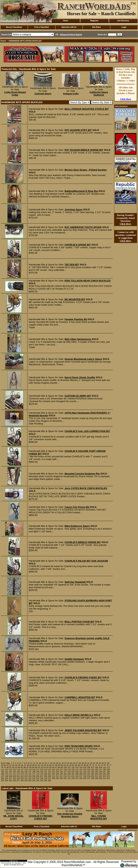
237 (49, 778)
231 (26, 778)
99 (62, 767)
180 (46, 774)
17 (48, 763)
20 (57, 763)
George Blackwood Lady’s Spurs (83, 359)
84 (19, 767)
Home (66, 21)
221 (96, 776)
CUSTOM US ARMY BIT (78, 396)
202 (22, 776)
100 (65, 767)
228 (14, 778)
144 (18, 772)
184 (61, 774)
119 (30, 770)
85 (22, 767)
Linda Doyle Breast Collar (15, 94)
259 (26, 780)
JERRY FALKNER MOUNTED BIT (83, 730)
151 (46, 772)
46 (22, 765)
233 (34, 778)
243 (73, 778)
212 (61, 776)
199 (10, 776)
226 (6, 778)
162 (85, 772)
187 (73, 774)
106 (89, 767)
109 (100, 767)
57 (53, 765)
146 (26, 772)
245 (81, 778)
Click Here (126, 99)
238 (53, 778)
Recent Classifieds (14, 27)
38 (108, 763)
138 (104, 770)
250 (100, 778)
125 (53, 770)
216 (77, 776)
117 (22, 770)
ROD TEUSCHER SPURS (79, 746)
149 (38, 772)
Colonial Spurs (43, 94)
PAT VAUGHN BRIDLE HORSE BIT (84, 150)
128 (65, 770)
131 (77, 770)
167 (104, 772)
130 (73, 770)
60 (62, 765)
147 (30, 772)
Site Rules (96, 27)
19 (54, 763)
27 (77, 763)
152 (49, 772)
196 (108, 774)
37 (105, 763)
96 (53, 767)
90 (36, 767)
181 (49, 774)
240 (61, 778)
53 (42, 765)
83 (16, 767)
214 (69, 776)
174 (22, 774)
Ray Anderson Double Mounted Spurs (70, 815)
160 (77, 772)
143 (14, 772)
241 (65, 778)
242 (69, 778)
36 (103, 763)
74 (102, 765)
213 (65, 776)
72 (96, 765)
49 (31, 765)
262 (38, 780)
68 (85, 765)
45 (19, 765)
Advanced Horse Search (71, 34)
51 (36, 765)
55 (48, 765)
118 (26, 770)
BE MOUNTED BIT (75, 299)
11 (31, 763)
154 (57, 772)
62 (68, 765)
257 (18, 780)
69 (88, 765)
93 (45, 767)
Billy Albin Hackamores (78, 339)
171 (10, 774)
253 (3, 780)
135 (93, 770)
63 (70, 765)
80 (8, 767)
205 (34, 776)
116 (18, 770)
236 (46, 778)
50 (33, 765)
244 (77, 778)
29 (83, 763)
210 (53, 776)
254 (6, 780)
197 (3, 776)
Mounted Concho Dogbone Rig (82, 474)
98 (59, 767)
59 (59, 765)
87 (28, 767)
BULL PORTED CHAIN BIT (79, 622)
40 (5, 765)
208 (46, 776)
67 (82, 765)
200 (14, 776)
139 (108, 770)
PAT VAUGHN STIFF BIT (78, 130)
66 (79, 765)
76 (107, 765)
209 (49, 776)
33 (94, 763)
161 (81, 772)
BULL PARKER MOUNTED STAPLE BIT (87, 109)
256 (14, 780)
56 (50, 765)
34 (97, 763)
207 (42, 776)
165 (96, 772)
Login (124, 27)
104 (81, 767)
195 (104, 774)
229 (18, 778)
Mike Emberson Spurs (77, 526)
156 (61, 772)
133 (85, 770)
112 (3, 770)
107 (93, 767)
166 (100, 772)
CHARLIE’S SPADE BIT (78, 245)
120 (34, 770)
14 (40, 763)
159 (73, 772)
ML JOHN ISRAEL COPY (13, 817)
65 (76, 765)
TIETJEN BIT (72, 265)
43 (13, 765)
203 (26, 776)
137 (100, 770)
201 (18, 776)
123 (46, 770)
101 (69, 767)
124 (49, 770)
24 (68, 763)
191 (89, 774)
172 (14, 774)
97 (56, 767)
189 (81, 774)
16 (46, 763)
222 (100, 776)
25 (71, 763)
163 (89, 772)
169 (3, 774)
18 (51, 763)
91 (39, 767)
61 (65, 765)
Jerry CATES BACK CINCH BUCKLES (86, 488)
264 (46, 780)
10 (28, 763)
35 (100, 763)
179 (42, 774)
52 (39, 765)
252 (108, 778)
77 (110, 765)
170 (6, 774)
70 (90, 765)
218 (85, 776)
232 (30, 778)
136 (96, 770)
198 (6, 776)
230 (22, 778)
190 (85, 774)
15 (43, 763)
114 (10, 770)
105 (85, 767)
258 (22, 780)
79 (5, 767)
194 (100, 774)
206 (38, 776)
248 (93, 778)
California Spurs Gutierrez (99, 94)
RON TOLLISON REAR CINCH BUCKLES (88, 281)
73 (99, 765)
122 (42, 770)
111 (108, 767)
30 (86, 763)
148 (34, 772)
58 (56, 765)
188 (77, 774)
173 (18, 774)
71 (93, 765)
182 (53, 774)
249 (96, 778)
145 (22, 772)
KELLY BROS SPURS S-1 (79, 715)
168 (108, 772)
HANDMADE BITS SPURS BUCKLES (25, 41)
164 (93, 772)
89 (33, 767)
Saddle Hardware (74, 659)
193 (96, 774)
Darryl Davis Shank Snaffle (80, 377)
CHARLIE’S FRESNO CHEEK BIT (83, 677)
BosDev (7, 865)
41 (8, 765)
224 (108, 776)
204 (30, 776)
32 (91, 763)
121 (38, 770)
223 (104, 776)
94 (48, 767)
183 (57, 774)
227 (10, 778)
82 (13, 767)
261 (34, 780)
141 (6, 772)
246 (85, 778)
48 (28, 765)
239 (57, 778)
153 (53, 772)
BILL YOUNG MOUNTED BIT (99, 817)
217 (81, 776)
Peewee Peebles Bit (76, 319)
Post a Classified (42, 27)
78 (2, 767)
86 (25, 767)
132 (81, 770)
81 (11, 767)
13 (37, 763)
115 (14, 770)
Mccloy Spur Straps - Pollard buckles (86, 170)
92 (42, 767)
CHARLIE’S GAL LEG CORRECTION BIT (87, 431)
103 (77, 767)
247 (89, 778)
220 (93, 776)
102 (73, 767)
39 (2, 765)
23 (66, 763)
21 (60, 763)
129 (69, 770)
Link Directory (123, 21)
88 (31, 767)
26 (74, 763)
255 (10, 780)
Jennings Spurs (73, 210)
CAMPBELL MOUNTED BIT (80, 697)
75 (105, 765)
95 (50, 767)
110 (104, 767)
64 (73, 765)
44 (16, 765)
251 (104, 778)
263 (42, 780)
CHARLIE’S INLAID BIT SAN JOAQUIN (86, 561)
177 (34, 774)
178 (38, 774)
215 (73, 776)
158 (69, 772)
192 (93, 774)
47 (25, 765)
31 (88, 763)
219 (89, 776)
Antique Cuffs (71, 94)
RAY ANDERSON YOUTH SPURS (83, 227)
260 (30, 780)
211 (57, 776)
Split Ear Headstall (75, 582)
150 (42, 772)
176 (30, 774)
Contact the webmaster (128, 830)
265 (49, 780)
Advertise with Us (69, 27)
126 (57, 770)
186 (69, 774)
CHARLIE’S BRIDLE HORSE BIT (83, 542)
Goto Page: (6, 763)
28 (80, 763)
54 (45, 765)
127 (61, 770)
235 (42, 778)
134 (89, 770)
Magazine (94, 21)
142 (10, 772)
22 (63, 763)
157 (65, 772)
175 (26, 774)
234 (38, 778)
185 (65, 774)
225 (3, 778)
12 (34, 763)
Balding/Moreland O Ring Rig (81, 191)
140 (3, 772)
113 (6, 770)
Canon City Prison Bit (77, 507)
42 (11, 765)
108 (96, 767)
